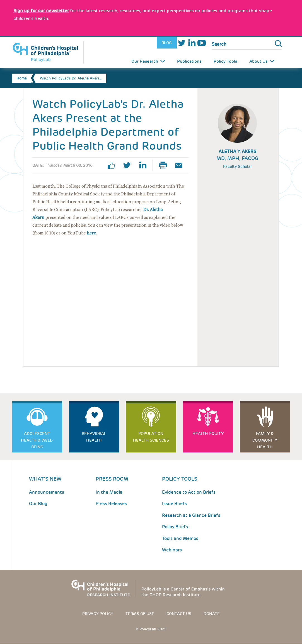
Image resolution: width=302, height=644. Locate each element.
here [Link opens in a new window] (91, 233)
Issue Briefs (174, 504)
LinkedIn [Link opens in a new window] (192, 43)
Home (21, 78)
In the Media (109, 492)
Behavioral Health (94, 437)
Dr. (146, 210)
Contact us (179, 614)
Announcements (47, 492)
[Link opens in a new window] (41, 11)
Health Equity (208, 434)
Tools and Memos (180, 538)
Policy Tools (225, 61)
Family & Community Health (265, 440)
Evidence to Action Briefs (189, 492)
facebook (113, 165)
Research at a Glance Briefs (191, 515)
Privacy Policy (98, 614)
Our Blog (38, 504)
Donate (212, 614)
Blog (167, 43)
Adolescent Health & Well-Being (37, 440)
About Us (258, 61)
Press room (112, 479)
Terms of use (140, 614)
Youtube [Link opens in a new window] (202, 43)
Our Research (145, 61)
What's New (45, 479)
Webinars (172, 550)
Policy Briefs (175, 527)
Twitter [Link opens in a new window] (182, 43)
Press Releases (111, 504)
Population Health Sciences (151, 437)
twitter (129, 165)
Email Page (181, 165)
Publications (189, 61)
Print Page (165, 165)
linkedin (145, 165)
